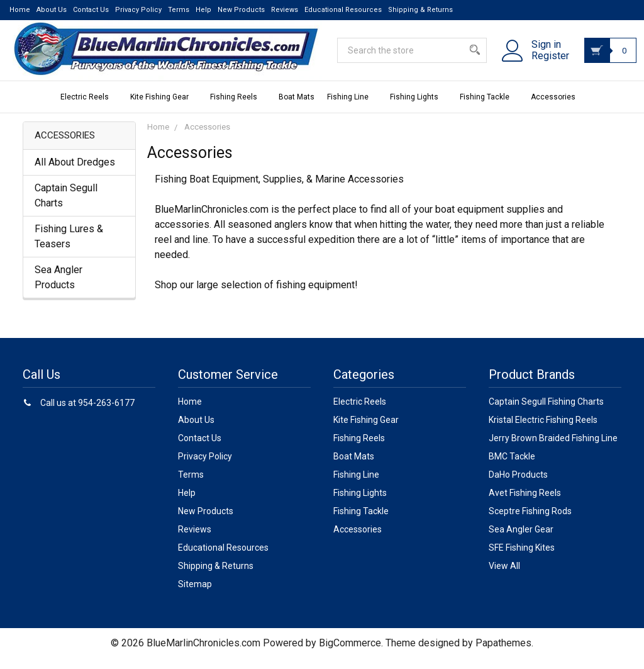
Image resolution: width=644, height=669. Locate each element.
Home (20, 10)
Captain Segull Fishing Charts (546, 412)
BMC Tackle (512, 467)
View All (504, 576)
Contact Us (91, 10)
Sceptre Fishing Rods (530, 522)
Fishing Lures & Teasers (69, 247)
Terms (179, 10)
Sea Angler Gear (521, 540)
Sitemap (195, 595)
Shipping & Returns (420, 10)
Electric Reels (89, 108)
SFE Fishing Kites (522, 558)
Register (536, 64)
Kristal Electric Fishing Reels (543, 430)
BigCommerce (350, 654)
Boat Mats (297, 108)
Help (203, 10)
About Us (52, 10)
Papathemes (503, 654)
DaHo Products (518, 485)
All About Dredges (75, 173)
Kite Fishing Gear (164, 108)
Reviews (285, 10)
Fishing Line (352, 108)
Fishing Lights (419, 108)
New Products (241, 10)
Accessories (558, 108)
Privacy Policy (138, 10)
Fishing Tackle (489, 108)
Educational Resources (343, 10)
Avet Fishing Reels (525, 503)
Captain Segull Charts (66, 206)
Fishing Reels (238, 108)
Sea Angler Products (58, 288)
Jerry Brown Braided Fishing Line (553, 449)
